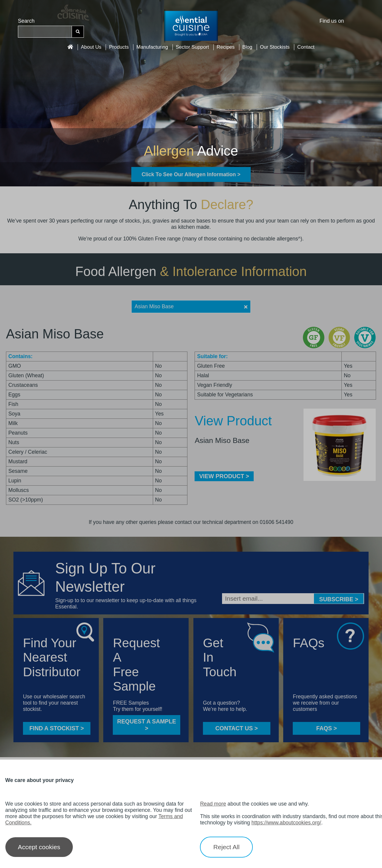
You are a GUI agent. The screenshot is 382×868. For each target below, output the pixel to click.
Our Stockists (275, 47)
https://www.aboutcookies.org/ (286, 823)
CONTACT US (237, 728)
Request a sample (147, 725)
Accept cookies (39, 847)
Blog (247, 47)
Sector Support (192, 47)
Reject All (227, 847)
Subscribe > (339, 599)
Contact (306, 47)
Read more (213, 804)
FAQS (326, 728)
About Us (91, 47)
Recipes (226, 47)
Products (119, 47)
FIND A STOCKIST (57, 728)
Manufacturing (152, 47)
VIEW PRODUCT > (224, 476)
